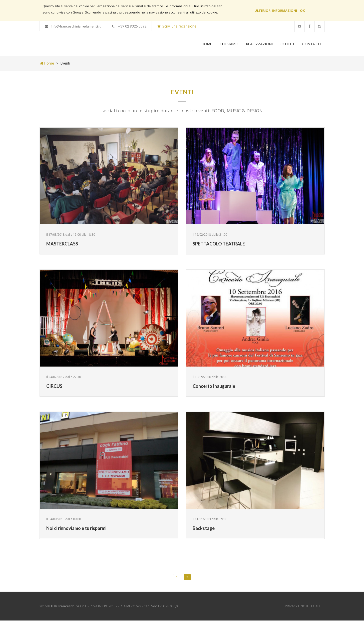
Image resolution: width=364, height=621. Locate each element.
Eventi (65, 64)
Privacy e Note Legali (302, 606)
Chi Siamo (229, 44)
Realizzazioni (259, 44)
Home (207, 44)
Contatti (312, 44)
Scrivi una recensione (177, 26)
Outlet (288, 44)
